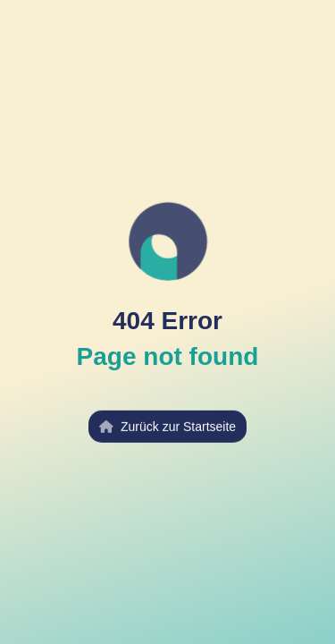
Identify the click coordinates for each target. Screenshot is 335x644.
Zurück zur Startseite (167, 426)
